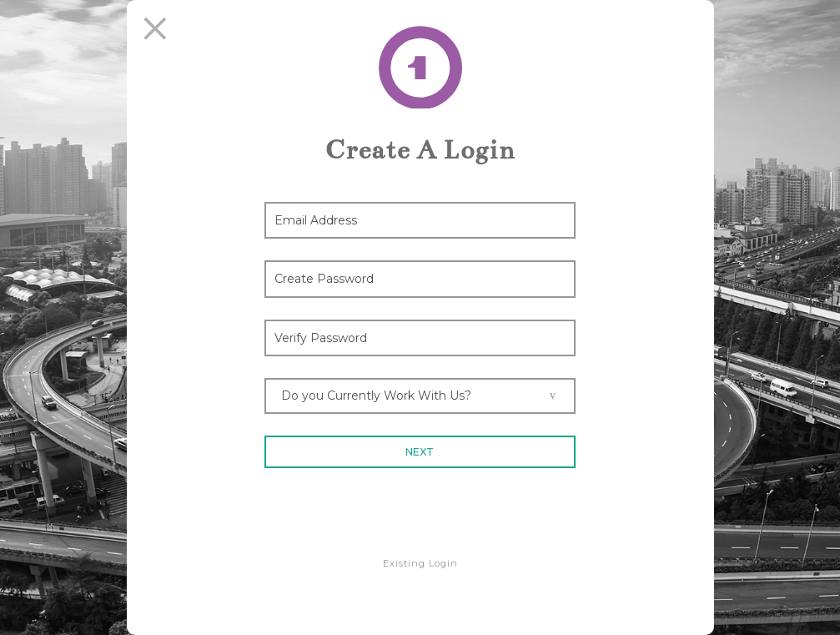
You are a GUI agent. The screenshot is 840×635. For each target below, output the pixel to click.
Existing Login (420, 563)
